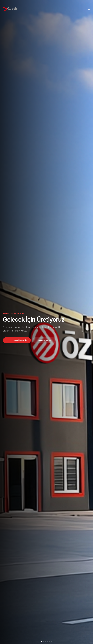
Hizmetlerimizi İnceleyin (17, 340)
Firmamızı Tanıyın (44, 340)
